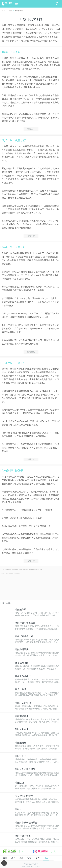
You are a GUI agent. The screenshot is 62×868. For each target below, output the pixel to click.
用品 (10, 11)
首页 (3, 11)
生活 (48, 858)
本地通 (57, 858)
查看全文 (31, 129)
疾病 (23, 858)
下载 (22, 851)
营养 (15, 858)
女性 (31, 858)
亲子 (7, 858)
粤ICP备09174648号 (31, 865)
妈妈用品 (19, 11)
